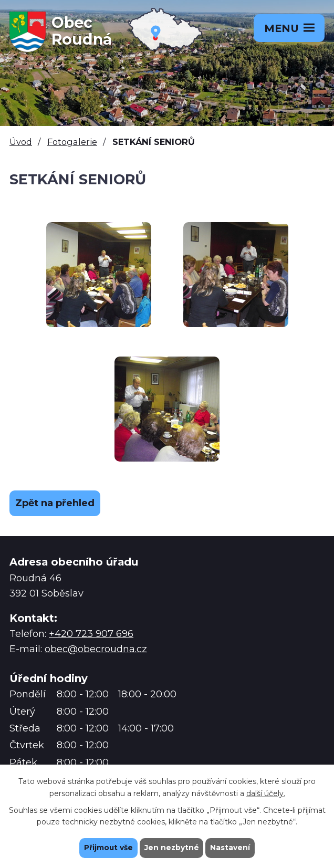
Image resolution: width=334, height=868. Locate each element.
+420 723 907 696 (91, 634)
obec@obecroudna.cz (96, 649)
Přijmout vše (108, 848)
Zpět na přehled (55, 503)
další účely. (266, 793)
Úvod (21, 142)
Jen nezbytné (172, 848)
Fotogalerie (72, 142)
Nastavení (231, 848)
